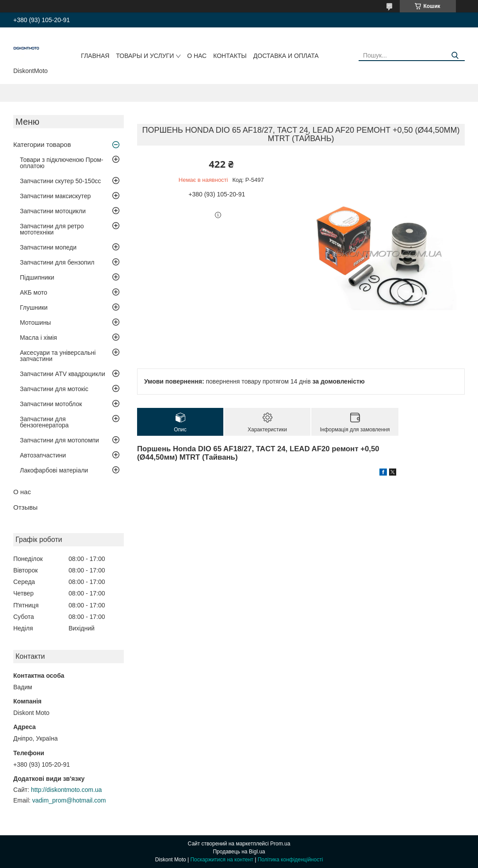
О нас (197, 56)
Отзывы (25, 507)
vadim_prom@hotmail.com (69, 800)
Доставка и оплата (286, 56)
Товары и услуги (145, 56)
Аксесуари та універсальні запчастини (58, 356)
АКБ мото (34, 292)
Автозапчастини (43, 455)
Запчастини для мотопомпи (59, 440)
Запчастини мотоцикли (53, 211)
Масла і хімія (38, 338)
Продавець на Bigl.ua (239, 852)
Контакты (230, 56)
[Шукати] (455, 56)
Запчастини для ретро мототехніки (52, 229)
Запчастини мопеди (48, 247)
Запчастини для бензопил (57, 262)
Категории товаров (42, 144)
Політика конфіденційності (291, 860)
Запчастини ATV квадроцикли (63, 374)
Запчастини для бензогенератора (44, 422)
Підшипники (37, 277)
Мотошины (35, 323)
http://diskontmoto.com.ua (66, 790)
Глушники (34, 307)
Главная (95, 56)
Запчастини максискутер (55, 196)
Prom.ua (280, 844)
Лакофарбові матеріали (54, 470)
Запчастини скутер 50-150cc (60, 181)
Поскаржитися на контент (222, 860)
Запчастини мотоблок (51, 404)
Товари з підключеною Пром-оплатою (62, 163)
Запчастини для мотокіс (54, 389)
